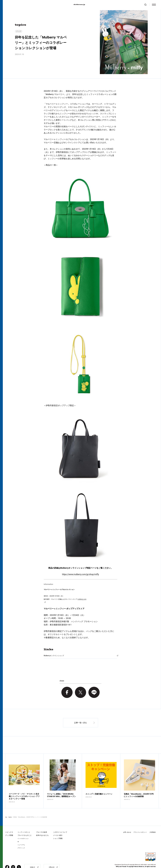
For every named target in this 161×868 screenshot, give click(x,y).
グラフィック (21, 841)
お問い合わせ (127, 825)
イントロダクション (23, 832)
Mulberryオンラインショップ (54, 656)
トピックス (9, 825)
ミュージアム (21, 838)
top (6, 810)
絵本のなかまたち (42, 828)
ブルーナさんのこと (25, 828)
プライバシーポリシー (140, 825)
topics (10, 810)
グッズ (19, 31)
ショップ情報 (58, 831)
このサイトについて (60, 825)
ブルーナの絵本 (42, 825)
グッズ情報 (9, 828)
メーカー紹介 (58, 828)
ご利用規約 (152, 825)
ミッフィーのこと (24, 825)
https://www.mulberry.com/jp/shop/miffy (80, 574)
